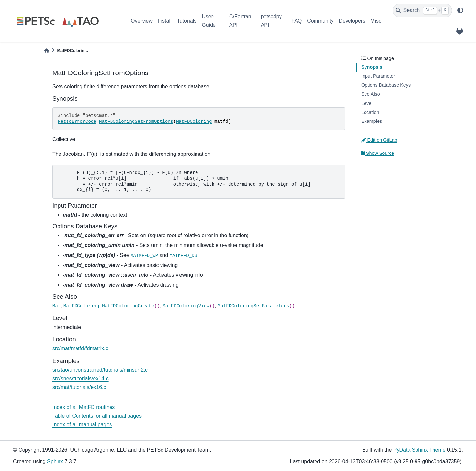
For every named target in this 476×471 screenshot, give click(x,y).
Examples (372, 121)
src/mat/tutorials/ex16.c (79, 387)
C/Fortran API (240, 21)
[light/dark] (460, 10)
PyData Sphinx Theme (419, 450)
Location (370, 112)
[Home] (47, 50)
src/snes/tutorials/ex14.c (80, 378)
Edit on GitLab (379, 140)
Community (320, 21)
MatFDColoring (194, 122)
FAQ (297, 21)
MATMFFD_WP (144, 256)
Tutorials (187, 21)
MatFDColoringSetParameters (253, 306)
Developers (352, 21)
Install (165, 21)
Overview (142, 21)
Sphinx (55, 461)
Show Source (378, 153)
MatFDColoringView (186, 306)
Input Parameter (378, 76)
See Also (371, 94)
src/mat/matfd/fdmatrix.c (80, 348)
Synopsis (372, 67)
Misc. (376, 21)
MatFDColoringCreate (128, 306)
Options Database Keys (386, 85)
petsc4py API (271, 21)
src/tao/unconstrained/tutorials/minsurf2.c (100, 370)
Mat (56, 306)
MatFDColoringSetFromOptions (136, 122)
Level (367, 103)
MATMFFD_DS (183, 256)
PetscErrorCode (77, 122)
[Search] (422, 10)
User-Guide (209, 21)
